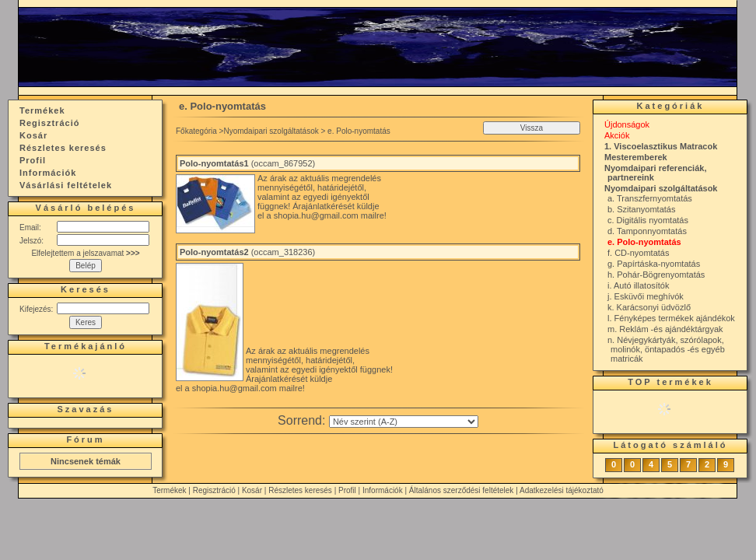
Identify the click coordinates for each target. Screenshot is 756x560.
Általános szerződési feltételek (462, 490)
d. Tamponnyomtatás (647, 231)
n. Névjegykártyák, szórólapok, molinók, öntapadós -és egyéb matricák (666, 349)
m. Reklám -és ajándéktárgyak (665, 329)
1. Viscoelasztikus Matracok (661, 146)
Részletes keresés (300, 490)
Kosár (252, 490)
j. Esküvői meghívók (646, 296)
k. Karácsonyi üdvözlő (649, 307)
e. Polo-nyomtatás (644, 242)
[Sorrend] (404, 422)
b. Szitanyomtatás (641, 209)
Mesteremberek (636, 157)
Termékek (169, 490)
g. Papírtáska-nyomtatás (654, 264)
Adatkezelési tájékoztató (562, 490)
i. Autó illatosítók (639, 285)
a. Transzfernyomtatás (650, 198)
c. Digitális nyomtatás (648, 220)
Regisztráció (214, 490)
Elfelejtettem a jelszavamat (85, 253)
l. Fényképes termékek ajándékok (671, 318)
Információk (383, 490)
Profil (347, 490)
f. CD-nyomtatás (638, 253)
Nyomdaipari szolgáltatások (271, 131)
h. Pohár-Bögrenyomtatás (656, 275)
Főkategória (196, 131)
